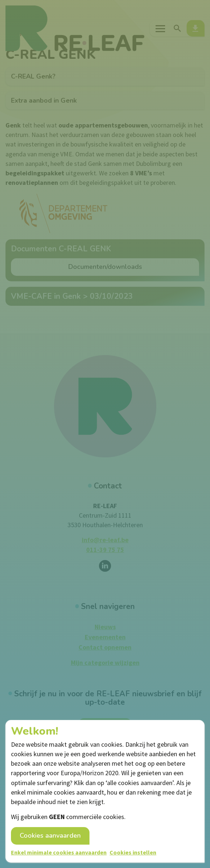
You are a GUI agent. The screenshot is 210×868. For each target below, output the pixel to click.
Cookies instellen (133, 852)
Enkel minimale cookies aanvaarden (59, 852)
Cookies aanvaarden (50, 835)
